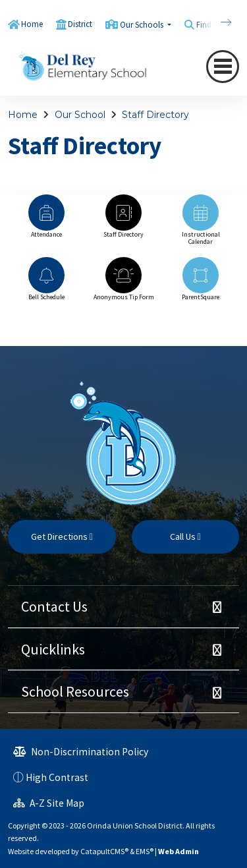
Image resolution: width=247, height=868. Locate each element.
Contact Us (54, 606)
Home (32, 24)
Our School (80, 115)
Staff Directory (155, 115)
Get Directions (62, 536)
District (80, 24)
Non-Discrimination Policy (81, 752)
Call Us (185, 536)
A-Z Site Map (49, 803)
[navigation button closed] (223, 66)
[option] (46, 222)
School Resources (75, 691)
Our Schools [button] (143, 25)
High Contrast (57, 777)
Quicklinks (53, 649)
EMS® (145, 851)
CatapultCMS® (104, 851)
